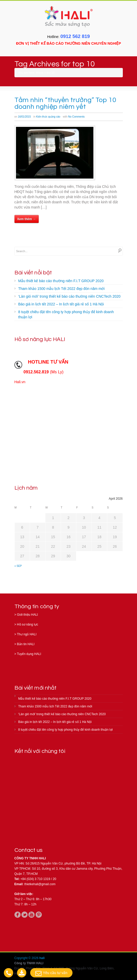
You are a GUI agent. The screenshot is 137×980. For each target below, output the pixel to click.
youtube (31, 915)
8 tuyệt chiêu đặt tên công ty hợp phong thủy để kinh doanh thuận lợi (66, 314)
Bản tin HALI (26, 644)
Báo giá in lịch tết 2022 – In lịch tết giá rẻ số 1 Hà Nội (61, 304)
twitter (25, 915)
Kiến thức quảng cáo (48, 117)
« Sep (18, 566)
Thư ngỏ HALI (27, 634)
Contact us (29, 850)
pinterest (39, 915)
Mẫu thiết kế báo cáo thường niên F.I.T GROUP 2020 (61, 281)
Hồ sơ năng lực (28, 624)
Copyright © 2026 (27, 958)
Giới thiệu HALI (27, 615)
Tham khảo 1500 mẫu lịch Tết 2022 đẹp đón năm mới (62, 289)
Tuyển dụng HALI (29, 654)
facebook (18, 915)
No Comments (76, 117)
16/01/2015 (24, 117)
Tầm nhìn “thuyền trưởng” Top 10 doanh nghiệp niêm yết (65, 103)
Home (40, 73)
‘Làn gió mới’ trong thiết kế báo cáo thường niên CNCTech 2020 (70, 296)
